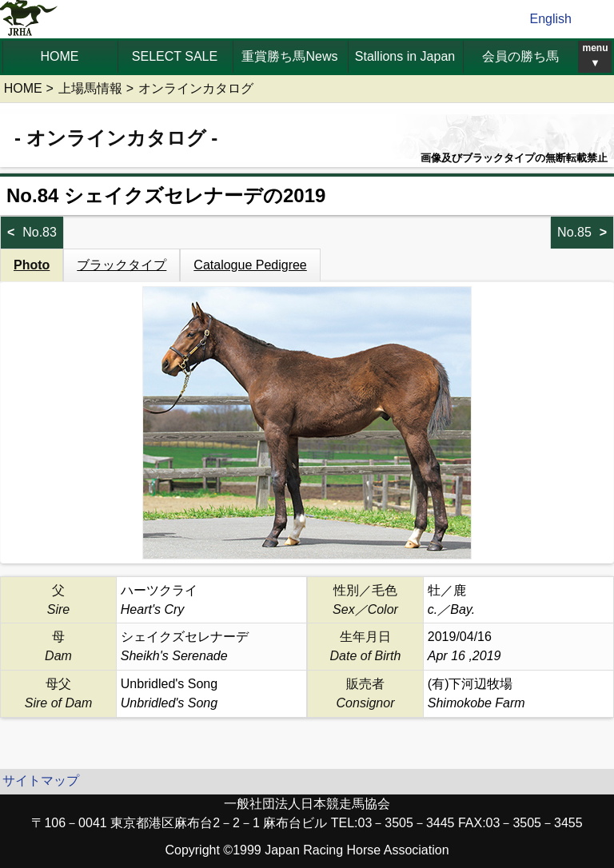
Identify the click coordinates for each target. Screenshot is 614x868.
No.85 (574, 232)
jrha (29, 19)
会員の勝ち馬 (520, 56)
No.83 (40, 232)
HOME (60, 56)
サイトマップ (41, 780)
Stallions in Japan (405, 56)
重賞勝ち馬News (289, 56)
